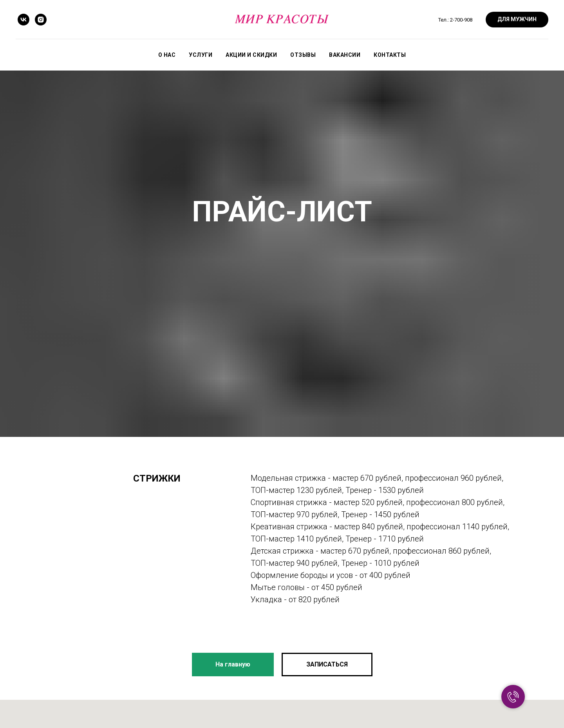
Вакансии (345, 55)
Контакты (390, 55)
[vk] (23, 20)
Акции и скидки (251, 55)
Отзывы (303, 55)
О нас (167, 55)
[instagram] (41, 20)
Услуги (201, 55)
